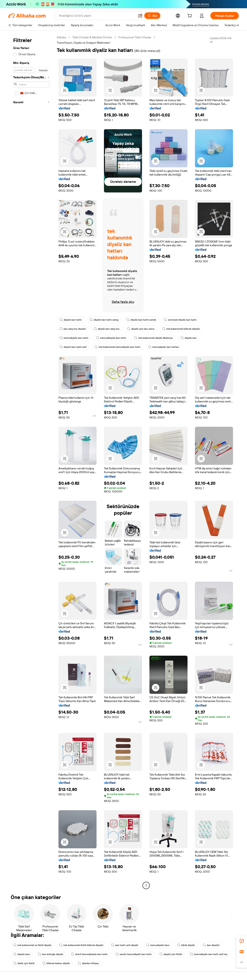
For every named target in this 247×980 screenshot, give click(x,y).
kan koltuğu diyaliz (51, 954)
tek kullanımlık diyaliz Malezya (153, 338)
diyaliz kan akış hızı (107, 329)
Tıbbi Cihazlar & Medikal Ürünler (92, 37)
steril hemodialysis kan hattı (89, 954)
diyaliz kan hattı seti (73, 347)
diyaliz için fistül (171, 954)
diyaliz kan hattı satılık (141, 320)
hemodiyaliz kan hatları (164, 347)
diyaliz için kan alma (141, 329)
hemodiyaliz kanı (158, 945)
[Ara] (152, 16)
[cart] (190, 16)
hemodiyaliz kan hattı (74, 338)
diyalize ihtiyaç (88, 963)
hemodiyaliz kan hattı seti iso (209, 954)
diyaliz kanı (22, 954)
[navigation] (31, 462)
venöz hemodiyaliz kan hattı (134, 954)
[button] (140, 16)
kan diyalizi (211, 945)
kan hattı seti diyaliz (125, 945)
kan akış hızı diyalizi (73, 329)
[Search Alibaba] (97, 16)
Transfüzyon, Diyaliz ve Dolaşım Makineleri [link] (83, 43)
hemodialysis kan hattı (111, 338)
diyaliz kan (189, 338)
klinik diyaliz (186, 945)
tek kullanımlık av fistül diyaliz (32, 945)
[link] (242, 941)
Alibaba (61, 37)
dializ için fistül (24, 963)
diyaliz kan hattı (71, 320)
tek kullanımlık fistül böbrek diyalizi (81, 945)
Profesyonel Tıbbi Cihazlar (135, 37)
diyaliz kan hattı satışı (104, 320)
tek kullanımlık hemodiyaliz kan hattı (117, 347)
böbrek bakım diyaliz (56, 963)
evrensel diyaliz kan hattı (180, 320)
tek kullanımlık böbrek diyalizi (181, 329)
